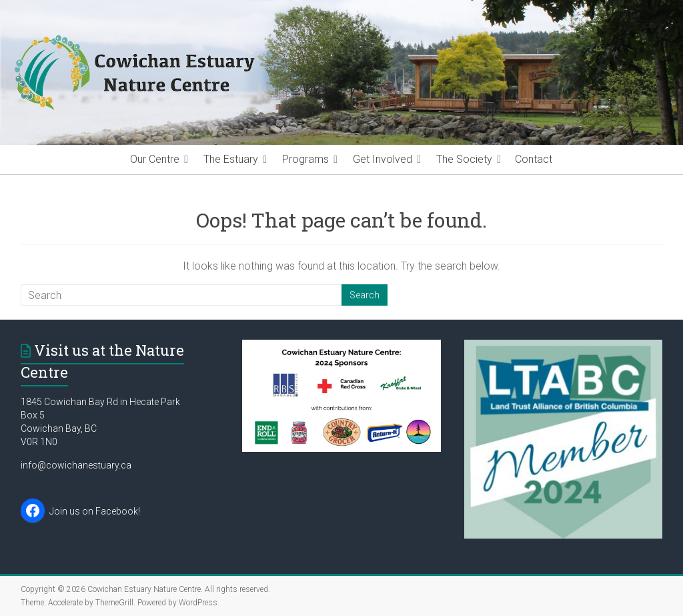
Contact (534, 159)
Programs (305, 159)
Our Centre (155, 159)
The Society (464, 159)
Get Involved (383, 159)
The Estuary (231, 159)
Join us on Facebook (94, 511)
